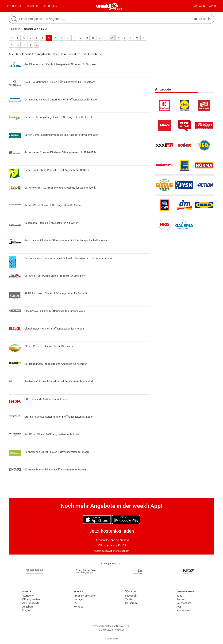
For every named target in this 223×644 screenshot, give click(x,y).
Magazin (199, 6)
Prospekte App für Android (112, 540)
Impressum (183, 610)
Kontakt (78, 607)
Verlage (78, 599)
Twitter (129, 599)
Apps (212, 6)
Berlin (120, 9)
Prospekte (14, 6)
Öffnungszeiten (31, 599)
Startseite (28, 596)
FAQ (76, 603)
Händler (32, 6)
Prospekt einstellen (85, 596)
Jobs (179, 596)
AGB (179, 607)
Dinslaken (14, 29)
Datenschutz (184, 603)
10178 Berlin (201, 19)
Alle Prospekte (31, 603)
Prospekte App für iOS (111, 545)
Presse (180, 599)
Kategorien (50, 6)
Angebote (28, 607)
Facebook (131, 596)
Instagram (131, 603)
